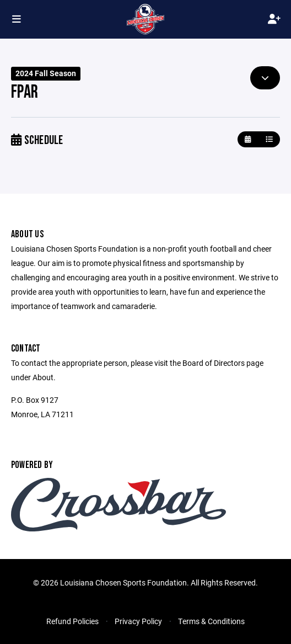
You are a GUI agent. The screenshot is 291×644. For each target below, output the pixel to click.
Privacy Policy (138, 621)
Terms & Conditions (211, 621)
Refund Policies (72, 621)
